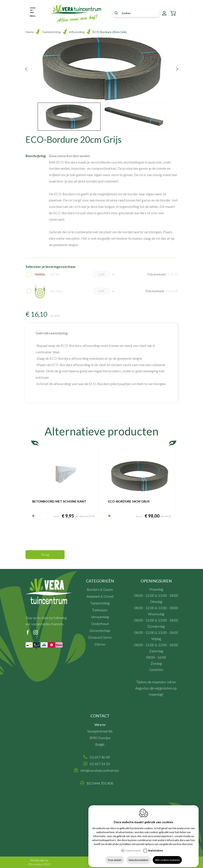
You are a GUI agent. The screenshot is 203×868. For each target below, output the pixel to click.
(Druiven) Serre (100, 637)
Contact (100, 716)
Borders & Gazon (100, 589)
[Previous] (26, 69)
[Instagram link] (35, 633)
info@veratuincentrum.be (100, 770)
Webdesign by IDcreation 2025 (39, 862)
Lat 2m (47, 274)
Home (30, 32)
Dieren (100, 644)
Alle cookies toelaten (167, 856)
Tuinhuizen (100, 610)
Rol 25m (48, 291)
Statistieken (155, 847)
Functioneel (133, 847)
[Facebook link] (28, 633)
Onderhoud (100, 624)
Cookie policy (169, 864)
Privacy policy (151, 864)
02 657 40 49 (100, 757)
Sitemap (135, 864)
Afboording (77, 32)
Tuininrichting (51, 32)
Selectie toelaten (138, 856)
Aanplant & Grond (100, 596)
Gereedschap (100, 630)
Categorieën (100, 581)
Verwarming (100, 617)
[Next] (177, 69)
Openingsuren (156, 581)
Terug (45, 555)
